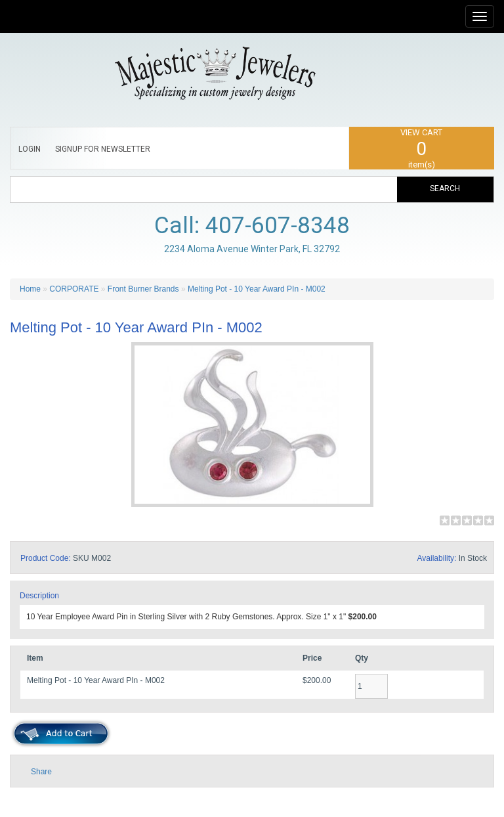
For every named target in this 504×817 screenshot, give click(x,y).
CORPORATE (74, 289)
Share (41, 772)
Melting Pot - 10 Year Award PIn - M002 (257, 289)
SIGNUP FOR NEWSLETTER (103, 149)
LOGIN (30, 149)
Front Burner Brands (143, 289)
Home (30, 289)
